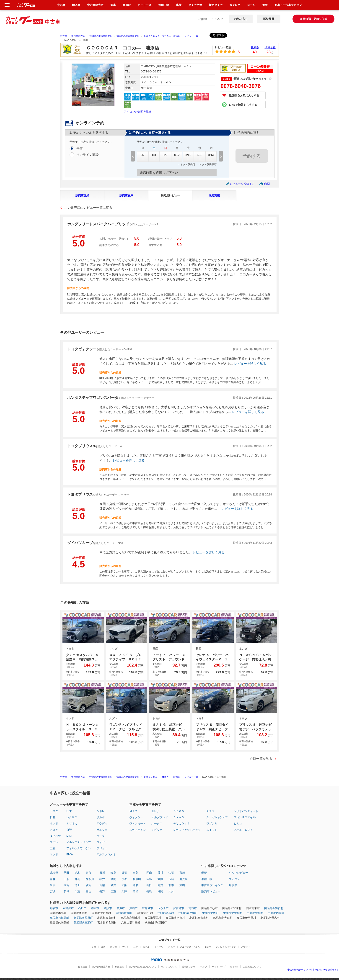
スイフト (212, 830)
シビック (157, 830)
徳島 (149, 891)
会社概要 (83, 967)
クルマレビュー (238, 873)
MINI (69, 836)
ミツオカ (72, 824)
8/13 (211, 156)
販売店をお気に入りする (244, 95)
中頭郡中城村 (255, 913)
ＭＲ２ (133, 811)
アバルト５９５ (243, 830)
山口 (149, 885)
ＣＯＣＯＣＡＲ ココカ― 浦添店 (162, 36)
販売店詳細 (82, 195)
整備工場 (164, 5)
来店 (80, 149)
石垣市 (82, 908)
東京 (88, 873)
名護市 (108, 908)
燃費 (204, 873)
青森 (53, 879)
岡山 (149, 873)
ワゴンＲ (212, 824)
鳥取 (135, 885)
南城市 (193, 908)
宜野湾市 (68, 908)
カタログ (235, 5)
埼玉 (77, 885)
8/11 (188, 156)
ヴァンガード (137, 824)
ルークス (157, 824)
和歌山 (137, 879)
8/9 (166, 156)
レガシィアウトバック (187, 830)
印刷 (267, 184)
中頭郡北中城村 (233, 913)
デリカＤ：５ (181, 824)
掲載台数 (270, 47)
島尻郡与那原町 (60, 918)
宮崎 (182, 873)
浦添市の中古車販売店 (128, 36)
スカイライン (137, 830)
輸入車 (76, 5)
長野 (102, 891)
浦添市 (95, 908)
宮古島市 (179, 908)
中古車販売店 (78, 36)
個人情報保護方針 (101, 967)
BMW (70, 854)
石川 (102, 873)
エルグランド (160, 817)
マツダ (54, 854)
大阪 (124, 885)
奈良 (135, 873)
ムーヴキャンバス (217, 817)
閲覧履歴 (269, 19)
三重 (113, 891)
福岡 (160, 891)
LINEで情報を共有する (243, 105)
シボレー (102, 811)
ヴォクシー (136, 817)
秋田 (66, 873)
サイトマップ (219, 967)
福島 (66, 885)
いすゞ (70, 811)
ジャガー (102, 842)
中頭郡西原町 (276, 913)
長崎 (171, 879)
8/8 (154, 156)
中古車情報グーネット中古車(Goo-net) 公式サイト (313, 970)
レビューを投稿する (242, 184)
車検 (179, 5)
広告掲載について (252, 967)
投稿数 (255, 47)
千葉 (77, 891)
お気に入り (241, 19)
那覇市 (54, 908)
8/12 (200, 156)
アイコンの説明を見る (138, 112)
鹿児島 (184, 879)
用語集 (233, 885)
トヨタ (54, 811)
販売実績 (214, 195)
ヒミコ (238, 824)
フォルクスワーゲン (79, 848)
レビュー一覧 (191, 36)
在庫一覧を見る (261, 759)
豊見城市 (148, 908)
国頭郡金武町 (124, 913)
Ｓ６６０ (179, 811)
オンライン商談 (88, 155)
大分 (171, 891)
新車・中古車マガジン (288, 5)
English (202, 19)
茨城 (66, 891)
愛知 (113, 885)
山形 (66, 879)
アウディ (102, 824)
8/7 (143, 156)
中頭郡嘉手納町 (188, 913)
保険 (265, 5)
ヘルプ (219, 19)
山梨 (102, 885)
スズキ (54, 830)
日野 (69, 830)
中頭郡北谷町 (210, 913)
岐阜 (113, 873)
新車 (113, 5)
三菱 (53, 848)
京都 (124, 879)
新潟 (88, 885)
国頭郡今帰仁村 (274, 908)
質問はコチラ (189, 967)
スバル (54, 842)
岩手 (53, 885)
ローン (251, 5)
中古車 (64, 36)
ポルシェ (102, 830)
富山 (88, 891)
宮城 (53, 891)
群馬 (77, 879)
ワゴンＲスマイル (245, 817)
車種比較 (207, 879)
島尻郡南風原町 (83, 918)
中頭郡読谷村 (166, 913)
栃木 (77, 873)
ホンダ (54, 824)
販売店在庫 (126, 195)
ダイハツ (55, 836)
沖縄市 (133, 908)
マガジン (234, 879)
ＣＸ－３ (179, 817)
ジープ (101, 836)
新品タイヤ (216, 5)
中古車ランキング (212, 885)
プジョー (102, 848)
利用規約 (119, 967)
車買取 (127, 5)
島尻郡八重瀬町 (83, 923)
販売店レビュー (170, 195)
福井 (102, 879)
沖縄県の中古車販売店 (101, 36)
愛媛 (160, 879)
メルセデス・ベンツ (79, 842)
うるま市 (163, 908)
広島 (149, 879)
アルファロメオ (106, 854)
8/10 (177, 156)
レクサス (72, 817)
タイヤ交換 (195, 5)
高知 (160, 885)
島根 (135, 891)
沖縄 (182, 885)
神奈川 (90, 879)
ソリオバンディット (246, 811)
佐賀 (171, 873)
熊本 (171, 885)
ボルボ (101, 817)
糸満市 (121, 908)
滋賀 (124, 873)
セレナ (155, 811)
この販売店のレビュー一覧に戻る (88, 208)
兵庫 (124, 891)
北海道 (54, 873)
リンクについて (169, 967)
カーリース (145, 5)
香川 (160, 873)
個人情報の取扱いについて (142, 967)
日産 (53, 817)
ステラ (210, 811)
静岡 (113, 879)
